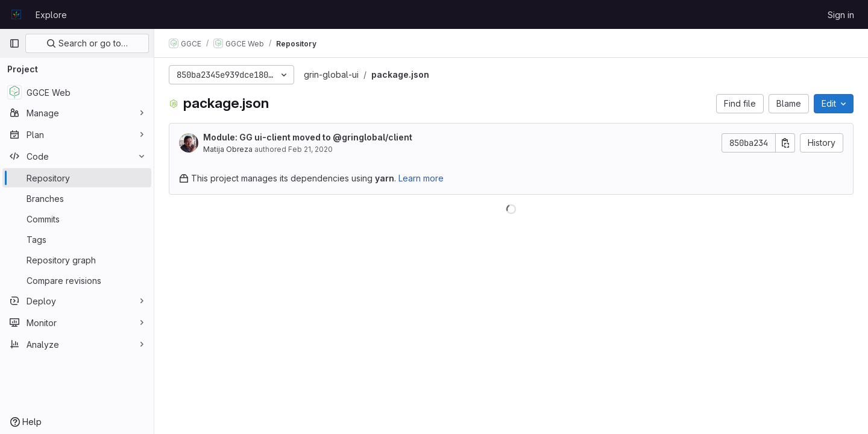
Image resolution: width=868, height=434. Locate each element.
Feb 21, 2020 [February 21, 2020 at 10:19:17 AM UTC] (310, 149)
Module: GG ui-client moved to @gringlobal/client (308, 137)
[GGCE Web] (77, 92)
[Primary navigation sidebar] (14, 43)
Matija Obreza (228, 149)
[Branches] (77, 198)
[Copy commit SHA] (785, 143)
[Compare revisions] (77, 280)
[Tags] (77, 239)
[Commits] (77, 219)
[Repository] (77, 178)
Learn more (421, 178)
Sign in (841, 15)
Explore (51, 15)
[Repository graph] (77, 260)
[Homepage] (16, 14)
